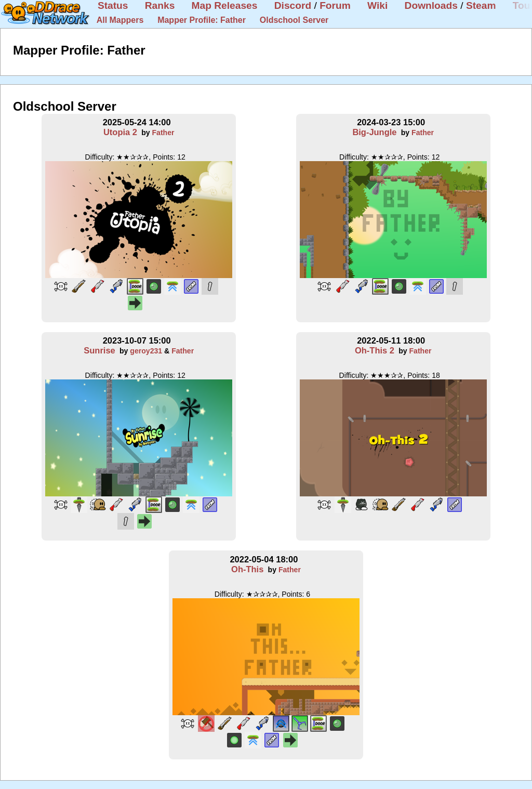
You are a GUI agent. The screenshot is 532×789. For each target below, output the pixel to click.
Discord (293, 5)
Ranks (160, 5)
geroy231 (146, 351)
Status (113, 5)
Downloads (431, 5)
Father (163, 133)
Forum (335, 5)
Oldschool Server (294, 20)
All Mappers (120, 20)
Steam (481, 5)
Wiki (377, 5)
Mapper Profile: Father (202, 20)
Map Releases (225, 5)
